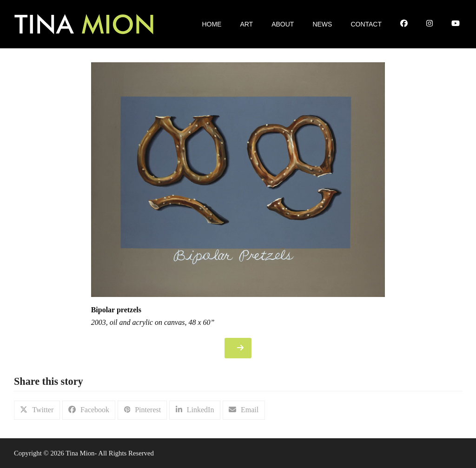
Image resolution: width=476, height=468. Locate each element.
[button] (37, 410)
